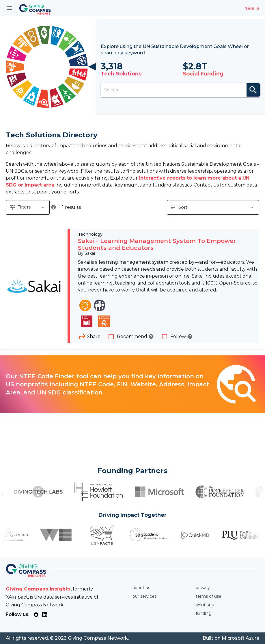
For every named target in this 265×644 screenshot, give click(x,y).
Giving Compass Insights (38, 589)
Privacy (203, 588)
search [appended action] (253, 90)
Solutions (205, 605)
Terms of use (209, 596)
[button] (28, 207)
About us (141, 588)
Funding (204, 613)
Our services (144, 596)
